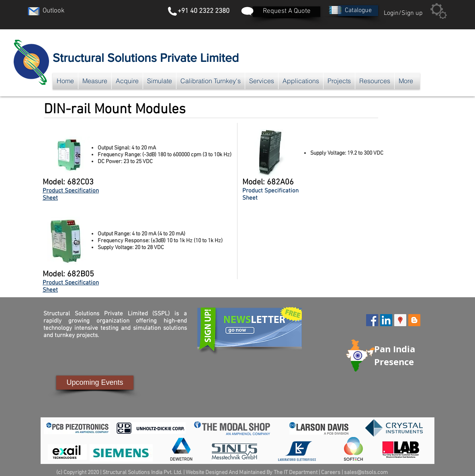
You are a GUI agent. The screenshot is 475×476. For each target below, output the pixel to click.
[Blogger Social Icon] (414, 320)
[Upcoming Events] (95, 383)
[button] (358, 11)
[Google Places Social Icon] (400, 320)
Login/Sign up (403, 13)
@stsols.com (372, 473)
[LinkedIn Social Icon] (386, 320)
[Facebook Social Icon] (372, 320)
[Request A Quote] (287, 12)
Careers (331, 473)
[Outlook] (53, 11)
